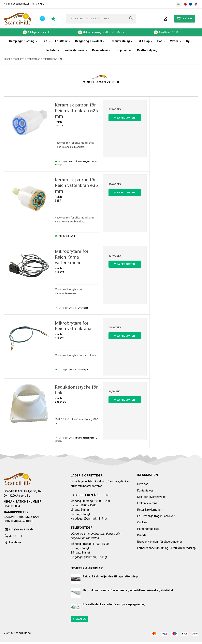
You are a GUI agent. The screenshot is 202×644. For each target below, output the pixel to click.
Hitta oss (143, 484)
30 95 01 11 (41, 4)
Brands (142, 535)
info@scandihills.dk (17, 4)
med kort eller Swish (101, 32)
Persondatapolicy (148, 529)
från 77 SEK (166, 32)
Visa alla (79, 619)
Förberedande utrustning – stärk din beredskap (166, 548)
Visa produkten (125, 118)
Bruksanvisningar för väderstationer (160, 542)
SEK (179, 4)
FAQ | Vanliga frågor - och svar (156, 516)
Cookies (142, 522)
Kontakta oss (145, 491)
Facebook (13, 542)
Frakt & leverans (147, 503)
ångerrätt (36, 32)
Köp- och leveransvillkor (152, 497)
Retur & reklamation (150, 510)
